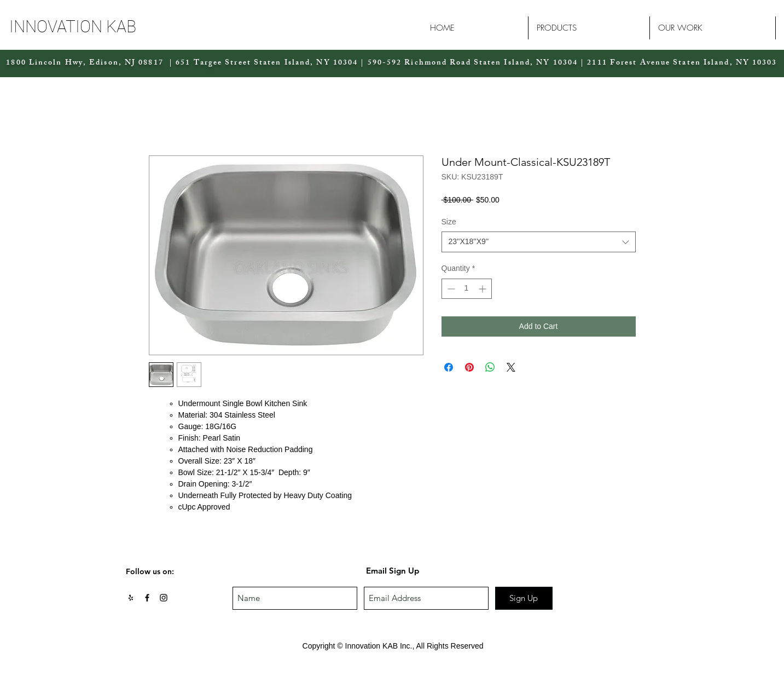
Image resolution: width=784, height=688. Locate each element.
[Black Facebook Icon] (147, 598)
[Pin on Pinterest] (469, 367)
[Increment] (483, 289)
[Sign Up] (524, 598)
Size (449, 222)
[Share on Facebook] (449, 367)
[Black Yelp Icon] (131, 598)
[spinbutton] (467, 289)
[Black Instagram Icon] (164, 598)
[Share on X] (511, 367)
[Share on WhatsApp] (490, 367)
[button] (104, 27)
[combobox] (539, 242)
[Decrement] (450, 289)
